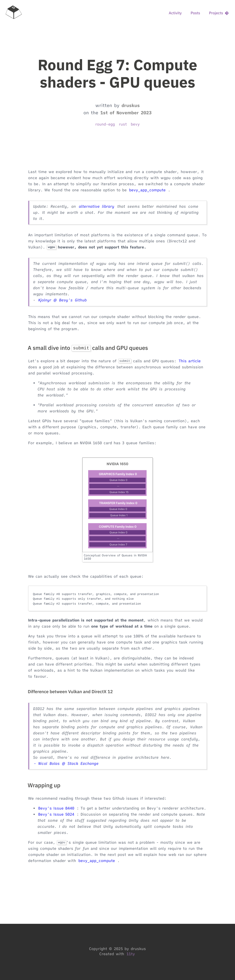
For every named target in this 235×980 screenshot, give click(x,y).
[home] (14, 13)
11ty (131, 954)
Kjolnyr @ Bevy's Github (62, 300)
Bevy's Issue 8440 (56, 808)
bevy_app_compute (147, 190)
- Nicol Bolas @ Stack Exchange (66, 764)
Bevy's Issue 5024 (56, 814)
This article (190, 361)
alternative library (97, 207)
